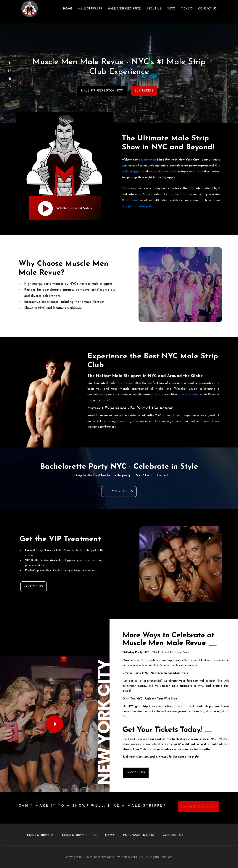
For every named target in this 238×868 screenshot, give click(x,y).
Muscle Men (147, 160)
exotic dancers (159, 172)
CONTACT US (207, 9)
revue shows (125, 383)
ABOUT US (154, 9)
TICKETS (187, 9)
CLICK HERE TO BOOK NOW (198, 806)
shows (134, 200)
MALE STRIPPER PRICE (79, 835)
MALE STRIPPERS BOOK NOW (102, 91)
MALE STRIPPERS (90, 9)
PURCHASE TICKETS (139, 835)
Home (68, 9)
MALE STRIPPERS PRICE (124, 9)
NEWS (171, 9)
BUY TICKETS (144, 91)
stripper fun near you (136, 206)
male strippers (132, 172)
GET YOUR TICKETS (119, 491)
